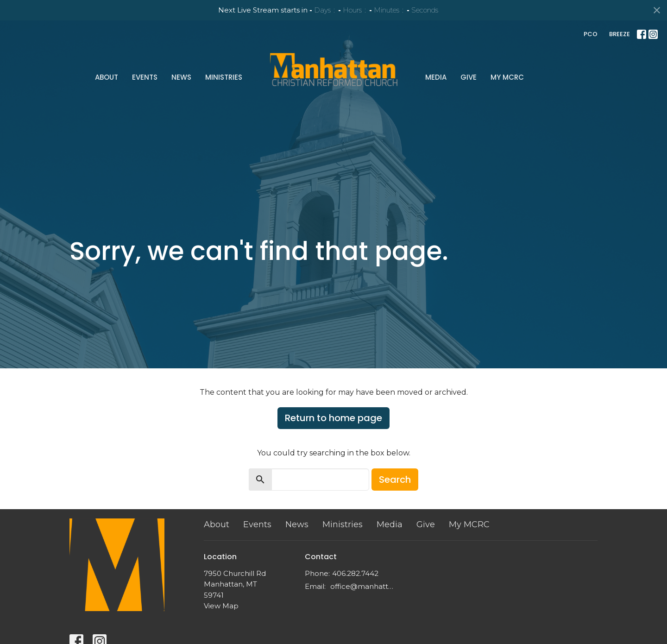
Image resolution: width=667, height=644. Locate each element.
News (181, 77)
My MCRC (507, 77)
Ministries (224, 77)
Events (145, 77)
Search (395, 480)
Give (469, 77)
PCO (591, 34)
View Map (221, 606)
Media (436, 77)
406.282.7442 (355, 573)
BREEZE (620, 34)
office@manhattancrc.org (363, 586)
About (107, 77)
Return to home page (333, 418)
